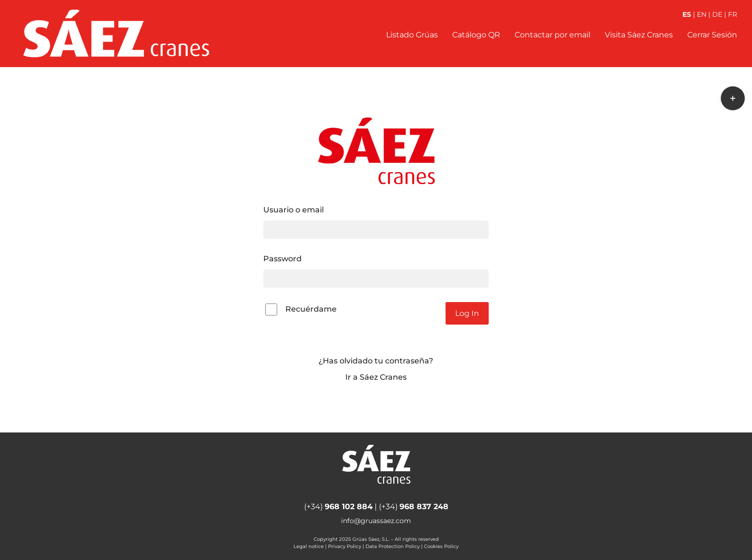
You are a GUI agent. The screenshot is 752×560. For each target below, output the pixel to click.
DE (717, 14)
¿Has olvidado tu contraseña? (376, 361)
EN (702, 14)
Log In (467, 313)
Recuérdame (301, 309)
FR (733, 14)
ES (687, 14)
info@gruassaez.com (376, 521)
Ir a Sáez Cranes (376, 377)
